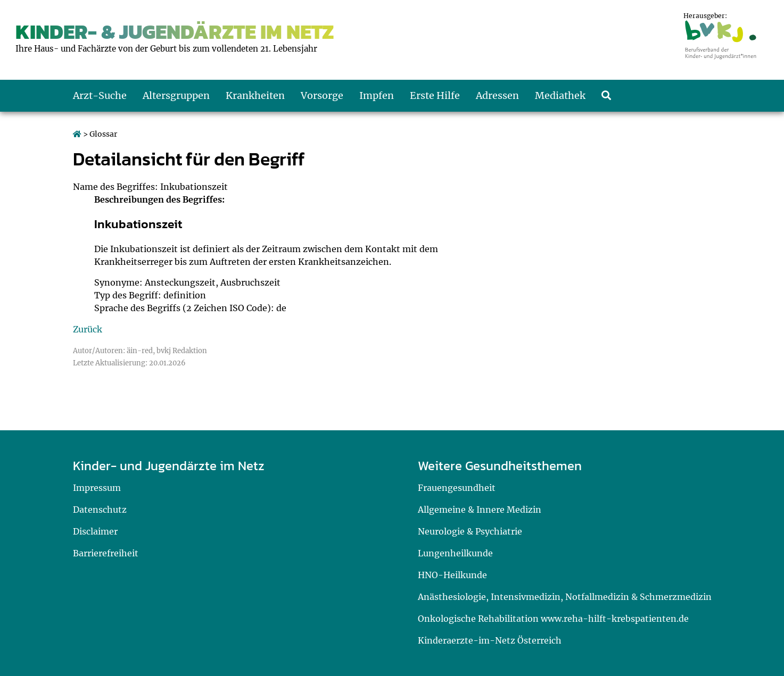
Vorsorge (322, 95)
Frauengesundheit (457, 488)
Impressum (97, 488)
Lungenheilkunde (455, 553)
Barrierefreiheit (106, 553)
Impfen (377, 95)
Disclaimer (95, 531)
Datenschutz (100, 510)
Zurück (88, 329)
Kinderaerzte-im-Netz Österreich (490, 640)
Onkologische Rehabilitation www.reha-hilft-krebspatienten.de (553, 619)
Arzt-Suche (100, 95)
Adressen (497, 95)
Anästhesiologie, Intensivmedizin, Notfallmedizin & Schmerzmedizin (565, 597)
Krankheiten (255, 95)
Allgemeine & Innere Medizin (480, 510)
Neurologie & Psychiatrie (470, 531)
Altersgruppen (176, 95)
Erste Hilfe (435, 95)
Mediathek (560, 95)
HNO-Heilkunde (452, 575)
